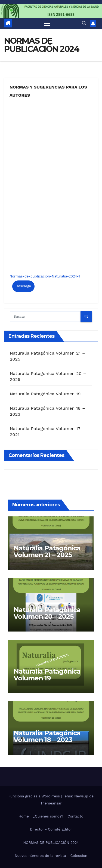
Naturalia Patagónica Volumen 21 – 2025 (47, 551)
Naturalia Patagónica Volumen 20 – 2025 (47, 613)
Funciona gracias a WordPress (35, 796)
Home (24, 816)
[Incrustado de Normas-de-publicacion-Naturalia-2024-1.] (51, 184)
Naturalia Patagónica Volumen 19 (45, 394)
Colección (79, 856)
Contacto (75, 816)
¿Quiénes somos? (48, 816)
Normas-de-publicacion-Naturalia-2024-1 (45, 276)
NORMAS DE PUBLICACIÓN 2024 (51, 843)
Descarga (23, 286)
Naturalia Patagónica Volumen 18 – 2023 (47, 736)
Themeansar (51, 803)
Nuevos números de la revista (40, 856)
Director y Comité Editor (51, 829)
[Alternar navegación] (47, 23)
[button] (84, 23)
